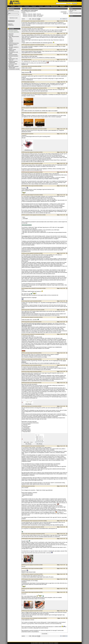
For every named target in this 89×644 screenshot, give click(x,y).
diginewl (27, 134)
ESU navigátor (11, 65)
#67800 (45, 129)
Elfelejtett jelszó (11, 25)
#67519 (43, 33)
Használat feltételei (34, 643)
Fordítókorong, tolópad (13, 64)
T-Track (10, 57)
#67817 (40, 365)
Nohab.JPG (28, 106)
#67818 (40, 371)
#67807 (40, 301)
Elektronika (30, 14)
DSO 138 (24, 138)
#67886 (41, 565)
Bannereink (51, 643)
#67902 (41, 589)
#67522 (41, 55)
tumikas (27, 50)
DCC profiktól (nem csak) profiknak (33, 9)
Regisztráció (10, 24)
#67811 (40, 353)
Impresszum (46, 643)
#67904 (41, 611)
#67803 (41, 163)
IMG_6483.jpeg (39, 444)
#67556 (39, 70)
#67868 (45, 521)
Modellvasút (25, 14)
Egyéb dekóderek (40, 15)
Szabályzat (56, 643)
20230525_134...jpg (28, 563)
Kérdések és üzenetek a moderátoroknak (13, 62)
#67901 (41, 579)
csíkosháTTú (27, 21)
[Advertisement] (75, 39)
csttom (26, 534)
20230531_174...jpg (28, 609)
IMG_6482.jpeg (28, 444)
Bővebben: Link (25, 64)
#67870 (42, 527)
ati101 (26, 66)
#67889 (41, 568)
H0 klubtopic (11, 35)
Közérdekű (11, 39)
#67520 (43, 45)
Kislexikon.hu (74, 1)
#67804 (41, 172)
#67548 (39, 66)
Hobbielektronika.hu (63, 1)
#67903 (41, 592)
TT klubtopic (11, 40)
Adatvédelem (41, 643)
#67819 (40, 383)
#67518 (43, 27)
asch (26, 253)
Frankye (27, 12)
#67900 (41, 574)
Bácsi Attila (27, 82)
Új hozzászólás (64, 12)
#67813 (41, 539)
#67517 (43, 21)
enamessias (27, 486)
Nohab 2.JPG (28, 127)
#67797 (45, 93)
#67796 (45, 88)
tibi (26, 60)
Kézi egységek (40, 16)
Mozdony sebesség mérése (14, 43)
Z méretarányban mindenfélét (14, 69)
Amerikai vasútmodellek (13, 55)
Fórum (24, 9)
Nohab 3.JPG (40, 127)
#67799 (45, 113)
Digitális (35, 14)
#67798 (45, 108)
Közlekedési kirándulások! (13, 56)
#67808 (44, 288)
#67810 (41, 317)
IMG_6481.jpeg (28, 404)
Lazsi (26, 195)
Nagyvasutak (11, 34)
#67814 (40, 359)
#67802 (41, 152)
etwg (34, 21)
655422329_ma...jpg (28, 150)
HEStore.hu (69, 1)
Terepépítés (11, 42)
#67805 (41, 186)
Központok (39, 14)
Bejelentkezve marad (14, 18)
